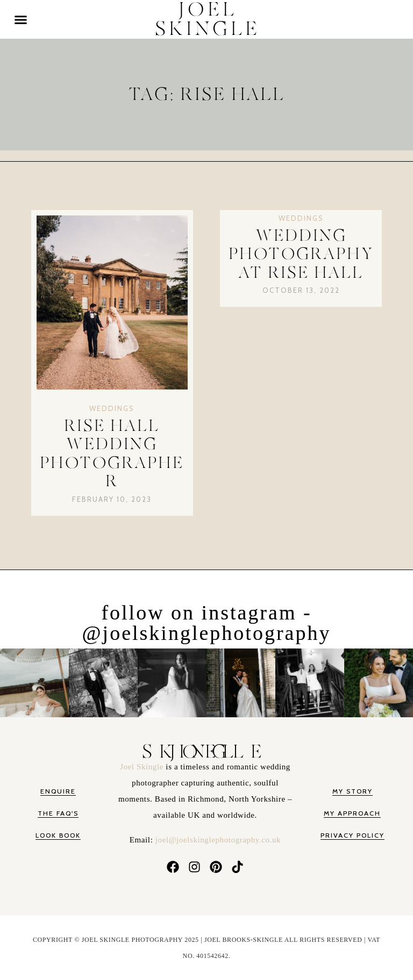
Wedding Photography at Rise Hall (301, 254)
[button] (21, 19)
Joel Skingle (143, 767)
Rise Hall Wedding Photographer (112, 454)
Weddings (112, 408)
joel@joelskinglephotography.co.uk (218, 840)
